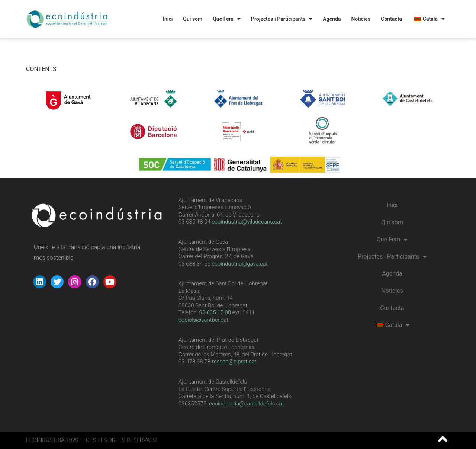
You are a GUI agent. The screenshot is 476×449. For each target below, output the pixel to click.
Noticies (361, 19)
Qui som (193, 19)
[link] (215, 312)
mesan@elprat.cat (234, 362)
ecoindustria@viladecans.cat (246, 222)
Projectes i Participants (282, 19)
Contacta (391, 19)
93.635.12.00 (215, 312)
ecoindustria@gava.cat (240, 264)
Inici (168, 19)
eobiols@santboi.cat (203, 320)
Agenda (332, 19)
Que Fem (227, 19)
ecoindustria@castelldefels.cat (246, 404)
